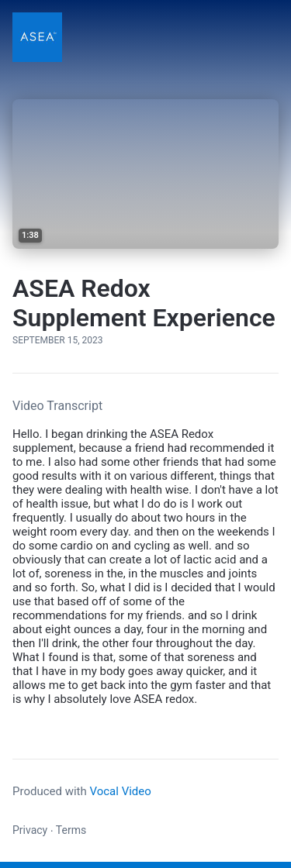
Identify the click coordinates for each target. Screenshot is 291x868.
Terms (71, 830)
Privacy (30, 830)
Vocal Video (120, 791)
